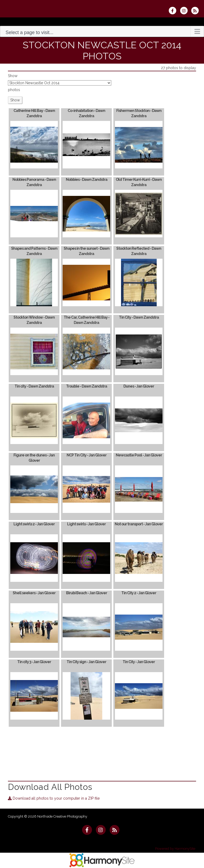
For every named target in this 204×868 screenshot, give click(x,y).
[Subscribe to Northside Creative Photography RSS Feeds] (196, 11)
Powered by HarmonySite (175, 849)
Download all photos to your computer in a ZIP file (54, 798)
